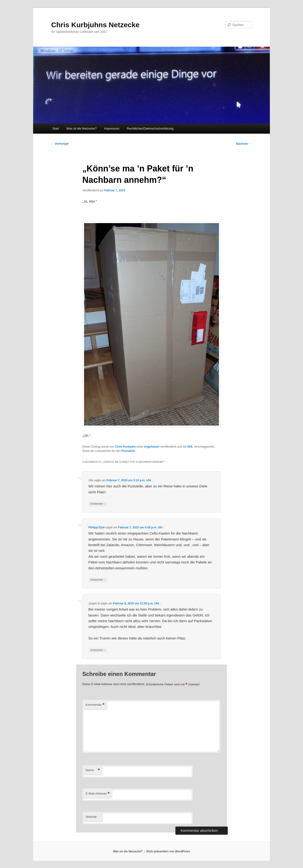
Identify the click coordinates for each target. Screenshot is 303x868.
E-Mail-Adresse (98, 794)
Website (91, 817)
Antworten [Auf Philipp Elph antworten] (98, 580)
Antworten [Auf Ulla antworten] (98, 504)
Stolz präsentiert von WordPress (168, 851)
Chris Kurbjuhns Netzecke (95, 25)
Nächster (244, 144)
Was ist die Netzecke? (81, 128)
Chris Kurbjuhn (125, 447)
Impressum (112, 128)
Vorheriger (60, 144)
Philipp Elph (96, 527)
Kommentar (95, 705)
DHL (190, 447)
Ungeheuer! (152, 447)
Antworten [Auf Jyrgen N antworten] (98, 650)
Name (93, 770)
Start (56, 128)
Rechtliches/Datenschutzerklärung (150, 128)
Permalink (128, 451)
